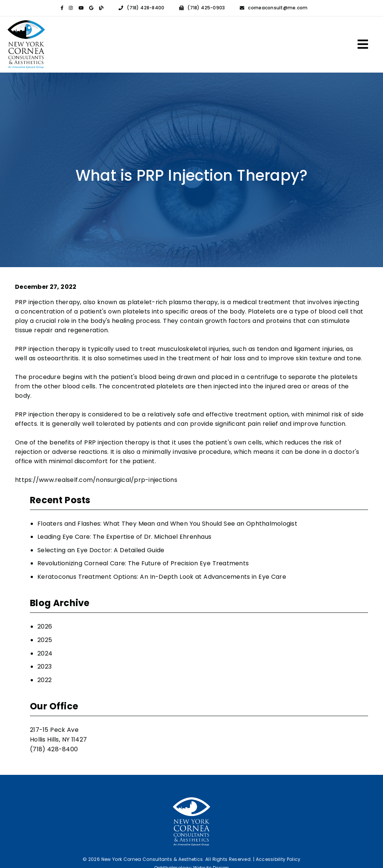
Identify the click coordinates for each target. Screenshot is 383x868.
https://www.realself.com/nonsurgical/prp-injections (96, 480)
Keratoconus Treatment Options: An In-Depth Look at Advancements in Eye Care (162, 577)
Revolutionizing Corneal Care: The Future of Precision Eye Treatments (143, 563)
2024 (45, 653)
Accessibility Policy (278, 859)
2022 (45, 680)
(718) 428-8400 (145, 8)
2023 (45, 667)
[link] (62, 8)
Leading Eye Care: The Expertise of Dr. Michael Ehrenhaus (124, 537)
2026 (45, 626)
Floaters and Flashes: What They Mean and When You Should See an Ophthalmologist (167, 524)
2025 (45, 640)
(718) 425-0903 (206, 8)
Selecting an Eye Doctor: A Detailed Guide (101, 550)
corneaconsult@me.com (278, 8)
